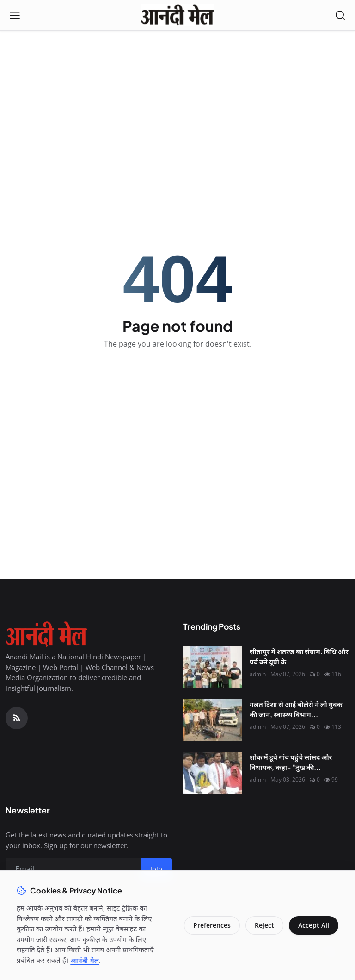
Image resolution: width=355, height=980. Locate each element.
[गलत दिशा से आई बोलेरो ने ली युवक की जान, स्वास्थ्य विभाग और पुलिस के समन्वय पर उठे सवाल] (213, 720)
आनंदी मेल (85, 960)
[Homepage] (177, 15)
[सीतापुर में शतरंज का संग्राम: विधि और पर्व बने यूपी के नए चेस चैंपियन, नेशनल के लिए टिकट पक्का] (213, 667)
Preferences (212, 925)
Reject (264, 925)
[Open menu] (15, 15)
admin (258, 674)
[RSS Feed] (17, 718)
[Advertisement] (177, 98)
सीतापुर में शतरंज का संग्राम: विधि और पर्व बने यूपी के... (299, 657)
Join (156, 869)
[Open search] (340, 15)
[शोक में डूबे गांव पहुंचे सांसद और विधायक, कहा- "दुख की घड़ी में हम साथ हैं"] (213, 773)
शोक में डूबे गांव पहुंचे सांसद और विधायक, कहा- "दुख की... (291, 762)
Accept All (314, 925)
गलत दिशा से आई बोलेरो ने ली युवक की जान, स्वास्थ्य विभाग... (296, 709)
